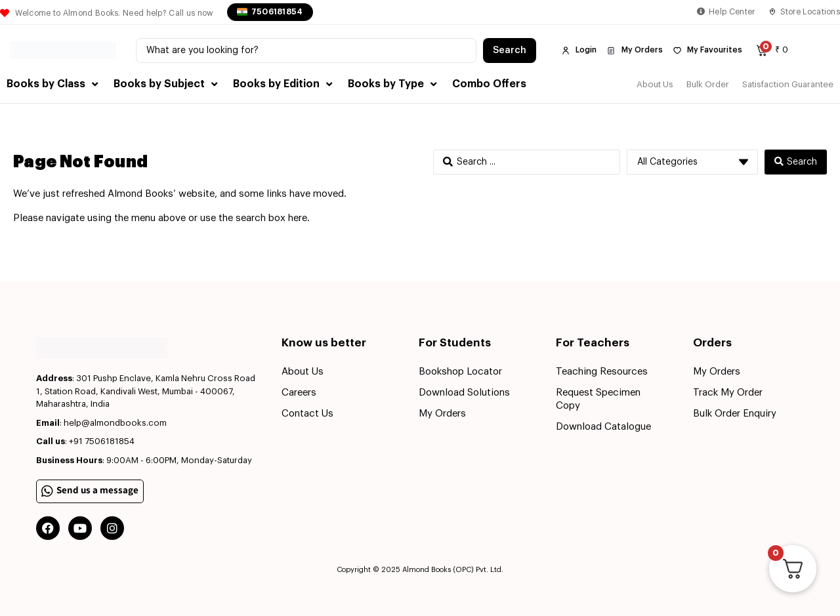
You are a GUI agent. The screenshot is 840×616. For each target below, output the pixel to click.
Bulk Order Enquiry (735, 414)
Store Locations (810, 12)
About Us (655, 84)
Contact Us (307, 414)
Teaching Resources (602, 372)
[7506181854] (242, 12)
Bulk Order (708, 84)
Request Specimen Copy (598, 399)
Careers (299, 393)
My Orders (442, 414)
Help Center (732, 12)
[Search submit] (510, 51)
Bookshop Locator (460, 372)
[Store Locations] (772, 12)
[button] (53, 84)
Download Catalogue (603, 427)
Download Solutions (464, 393)
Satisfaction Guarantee (788, 84)
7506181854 (277, 12)
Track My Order (728, 393)
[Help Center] (701, 12)
